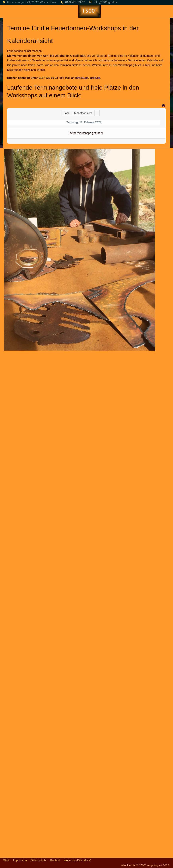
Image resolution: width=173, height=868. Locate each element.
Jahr (67, 113)
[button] (80, 249)
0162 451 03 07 (75, 2)
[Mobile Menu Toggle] (6, 11)
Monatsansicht (83, 113)
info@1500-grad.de (106, 2)
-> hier (146, 65)
